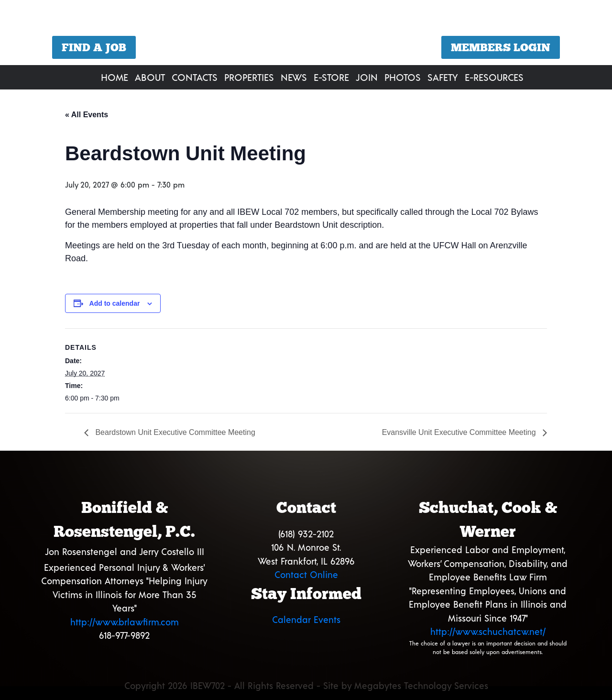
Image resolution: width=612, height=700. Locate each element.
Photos (403, 77)
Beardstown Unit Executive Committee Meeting (174, 432)
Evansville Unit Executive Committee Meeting (460, 432)
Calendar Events (306, 619)
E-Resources (494, 77)
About (150, 77)
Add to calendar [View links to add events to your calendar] (115, 303)
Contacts (195, 77)
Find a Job (94, 47)
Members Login (501, 47)
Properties (249, 77)
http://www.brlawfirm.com (125, 622)
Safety (443, 77)
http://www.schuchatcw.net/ (488, 631)
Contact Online (306, 574)
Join (367, 77)
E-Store (331, 77)
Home (115, 77)
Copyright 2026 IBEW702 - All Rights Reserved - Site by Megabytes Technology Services (306, 685)
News (294, 77)
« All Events (87, 115)
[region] (306, 34)
